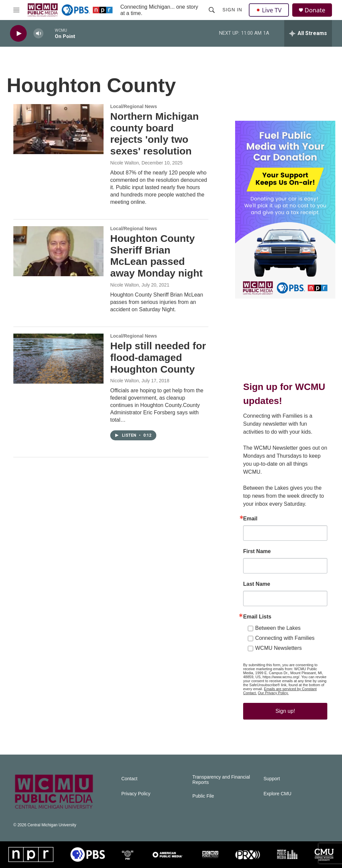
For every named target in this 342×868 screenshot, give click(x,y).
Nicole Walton (125, 163)
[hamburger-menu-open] (16, 10)
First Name (257, 551)
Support (272, 779)
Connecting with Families (285, 638)
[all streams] (308, 33)
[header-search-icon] (212, 10)
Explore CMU (277, 794)
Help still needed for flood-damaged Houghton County (158, 357)
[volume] (38, 34)
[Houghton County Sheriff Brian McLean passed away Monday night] (58, 251)
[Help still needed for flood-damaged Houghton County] (58, 359)
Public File (203, 796)
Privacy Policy (136, 794)
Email (250, 519)
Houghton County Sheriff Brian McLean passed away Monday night (156, 256)
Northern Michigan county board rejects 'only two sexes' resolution (154, 134)
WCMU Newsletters (279, 648)
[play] (18, 34)
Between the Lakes (278, 628)
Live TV (269, 10)
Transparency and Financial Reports (221, 780)
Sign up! (285, 711)
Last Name (257, 584)
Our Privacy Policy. (273, 693)
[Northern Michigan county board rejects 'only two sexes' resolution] (58, 129)
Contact (129, 779)
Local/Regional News (134, 106)
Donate (315, 10)
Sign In (232, 10)
